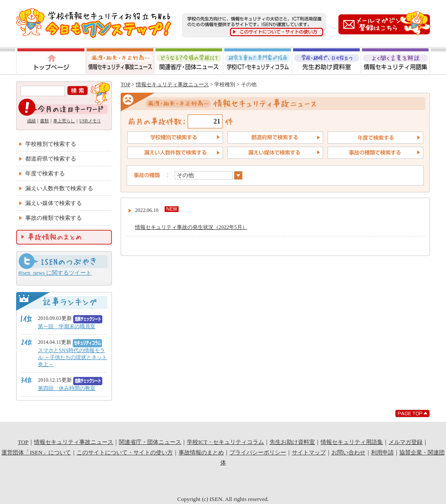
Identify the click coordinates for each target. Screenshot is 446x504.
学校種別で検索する (51, 144)
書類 (44, 121)
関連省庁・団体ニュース (189, 61)
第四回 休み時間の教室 (67, 388)
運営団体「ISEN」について (36, 452)
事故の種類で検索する (54, 218)
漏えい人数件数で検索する (59, 188)
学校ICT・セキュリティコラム (258, 61)
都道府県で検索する (51, 159)
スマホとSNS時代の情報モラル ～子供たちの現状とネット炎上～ (73, 357)
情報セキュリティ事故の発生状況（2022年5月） (191, 227)
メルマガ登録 (405, 442)
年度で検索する (45, 173)
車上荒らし (64, 121)
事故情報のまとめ (201, 452)
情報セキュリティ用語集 (396, 61)
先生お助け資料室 (327, 61)
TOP (125, 84)
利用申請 (382, 452)
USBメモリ (90, 121)
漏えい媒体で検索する (54, 203)
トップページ (50, 61)
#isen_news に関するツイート (55, 273)
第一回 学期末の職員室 (67, 326)
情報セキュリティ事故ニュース (120, 61)
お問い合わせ (348, 452)
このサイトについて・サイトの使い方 (125, 452)
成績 (31, 121)
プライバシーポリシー (258, 452)
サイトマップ (309, 452)
